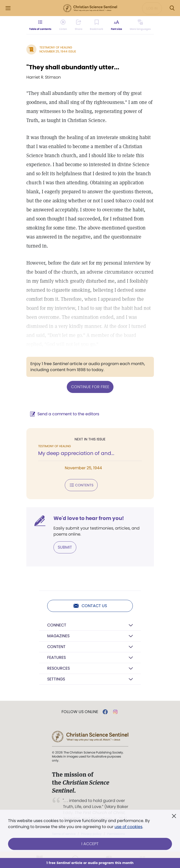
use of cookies (128, 827)
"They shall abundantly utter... (73, 67)
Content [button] (56, 647)
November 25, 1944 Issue (58, 51)
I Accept (90, 844)
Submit (65, 547)
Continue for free (90, 387)
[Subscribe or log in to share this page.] (79, 25)
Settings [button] (56, 679)
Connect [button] (57, 625)
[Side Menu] (8, 8)
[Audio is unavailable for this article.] (63, 25)
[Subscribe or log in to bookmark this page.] (97, 25)
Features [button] (56, 657)
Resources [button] (58, 668)
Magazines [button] (58, 636)
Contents (81, 485)
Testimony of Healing (56, 47)
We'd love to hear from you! (89, 518)
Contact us (90, 606)
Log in (152, 8)
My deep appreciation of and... (76, 453)
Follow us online (80, 712)
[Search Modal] (172, 8)
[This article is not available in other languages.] (140, 25)
